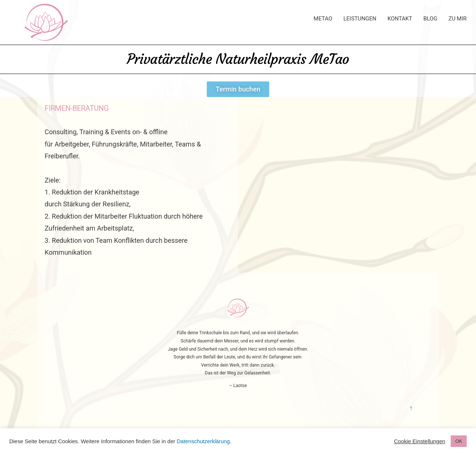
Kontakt (400, 19)
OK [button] (459, 441)
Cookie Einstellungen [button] (420, 441)
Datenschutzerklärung (203, 441)
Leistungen (360, 19)
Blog (430, 19)
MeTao (323, 19)
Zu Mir (458, 19)
